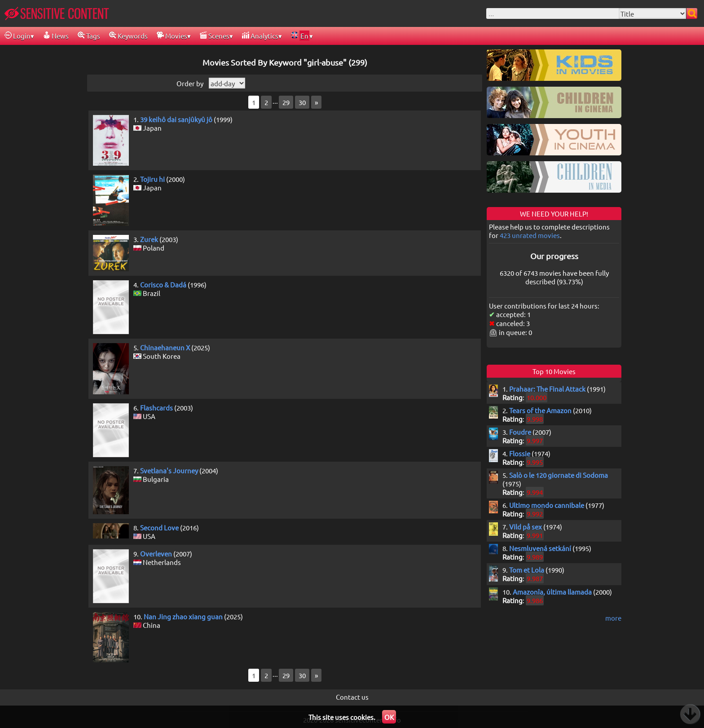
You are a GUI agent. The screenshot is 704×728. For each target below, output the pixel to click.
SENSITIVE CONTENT (57, 13)
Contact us (352, 697)
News (56, 36)
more (613, 618)
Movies (172, 36)
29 (286, 102)
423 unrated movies (530, 235)
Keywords (128, 36)
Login (18, 36)
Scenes (215, 36)
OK (389, 717)
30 (302, 102)
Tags (89, 36)
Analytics (260, 36)
